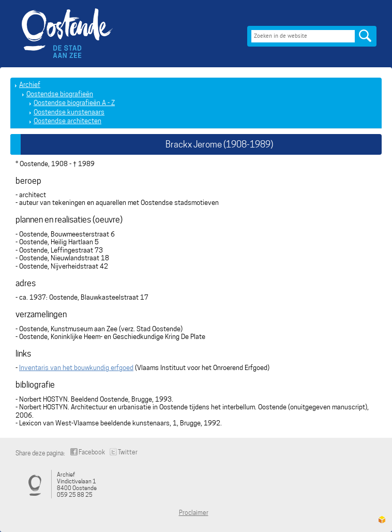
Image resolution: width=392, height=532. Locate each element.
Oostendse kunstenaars (69, 112)
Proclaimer (194, 513)
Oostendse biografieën (60, 94)
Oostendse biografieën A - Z (74, 103)
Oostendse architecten (67, 121)
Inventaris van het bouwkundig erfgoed (76, 368)
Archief (30, 85)
